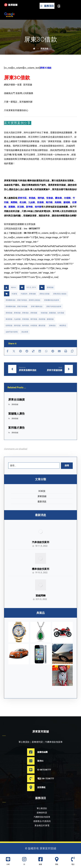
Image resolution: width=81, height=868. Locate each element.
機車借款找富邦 (41, 569)
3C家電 (14, 294)
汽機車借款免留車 (42, 817)
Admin (13, 287)
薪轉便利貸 (42, 813)
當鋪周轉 (41, 596)
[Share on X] (14, 351)
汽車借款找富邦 (41, 542)
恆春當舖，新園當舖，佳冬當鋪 (52, 313)
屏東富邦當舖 (11, 181)
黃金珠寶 (25, 332)
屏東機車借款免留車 (52, 300)
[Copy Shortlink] (72, 351)
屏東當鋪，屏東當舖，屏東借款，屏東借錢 (21, 313)
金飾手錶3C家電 (12, 332)
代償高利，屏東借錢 (28, 294)
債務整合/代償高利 (42, 821)
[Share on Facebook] (7, 351)
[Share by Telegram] (53, 351)
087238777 (34, 229)
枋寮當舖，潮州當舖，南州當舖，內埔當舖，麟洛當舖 (25, 326)
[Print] (66, 351)
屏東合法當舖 (44, 294)
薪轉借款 (52, 326)
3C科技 (42, 491)
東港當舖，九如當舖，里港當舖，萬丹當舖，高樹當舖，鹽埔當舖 (30, 319)
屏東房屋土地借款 (60, 294)
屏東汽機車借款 (37, 306)
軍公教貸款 (42, 808)
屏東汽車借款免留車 (54, 306)
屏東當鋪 (50, 287)
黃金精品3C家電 (42, 825)
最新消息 (42, 502)
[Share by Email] (59, 351)
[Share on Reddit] (27, 351)
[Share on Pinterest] (20, 351)
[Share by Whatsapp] (46, 351)
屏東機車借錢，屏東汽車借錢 (16, 306)
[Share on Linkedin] (40, 351)
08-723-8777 (30, 233)
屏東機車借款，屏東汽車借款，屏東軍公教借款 (23, 300)
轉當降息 (63, 326)
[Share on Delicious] (33, 351)
